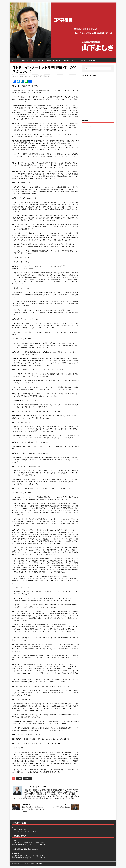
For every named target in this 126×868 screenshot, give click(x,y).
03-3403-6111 (19, 832)
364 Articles (43, 787)
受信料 (19, 779)
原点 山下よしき (38, 60)
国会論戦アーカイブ (70, 60)
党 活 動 (83, 60)
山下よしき (29, 76)
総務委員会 (39, 76)
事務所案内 (93, 60)
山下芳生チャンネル (54, 60)
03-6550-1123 (20, 845)
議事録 (45, 76)
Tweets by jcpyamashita (89, 126)
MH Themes (39, 864)
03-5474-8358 (32, 832)
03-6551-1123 (42, 845)
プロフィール (24, 60)
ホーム (14, 60)
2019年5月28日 (19, 76)
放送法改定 (27, 779)
